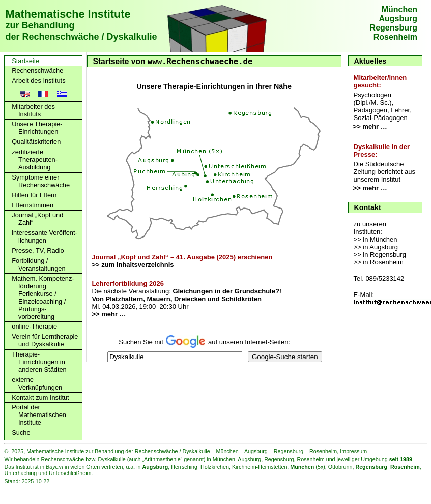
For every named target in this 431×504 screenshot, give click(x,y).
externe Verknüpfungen (37, 383)
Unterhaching (20, 473)
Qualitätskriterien (36, 142)
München (399, 9)
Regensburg (394, 28)
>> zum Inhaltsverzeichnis (133, 265)
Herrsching (184, 467)
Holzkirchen (215, 467)
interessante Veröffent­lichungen (45, 236)
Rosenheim (395, 37)
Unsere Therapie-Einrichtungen (37, 128)
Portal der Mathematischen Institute (39, 415)
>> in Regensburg (380, 255)
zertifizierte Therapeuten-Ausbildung (35, 159)
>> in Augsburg (376, 247)
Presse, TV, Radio (38, 250)
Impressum (353, 451)
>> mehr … (370, 126)
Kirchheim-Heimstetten (260, 467)
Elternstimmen (33, 205)
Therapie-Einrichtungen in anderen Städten (39, 362)
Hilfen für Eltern (34, 195)
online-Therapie (34, 326)
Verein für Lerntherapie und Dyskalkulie (45, 340)
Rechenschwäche (37, 70)
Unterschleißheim (70, 473)
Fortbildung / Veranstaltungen (38, 264)
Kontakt (368, 207)
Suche (21, 433)
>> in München (376, 239)
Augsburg (398, 19)
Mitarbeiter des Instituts (33, 110)
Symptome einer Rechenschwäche (41, 181)
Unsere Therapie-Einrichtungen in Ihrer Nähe (214, 86)
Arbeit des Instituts (38, 81)
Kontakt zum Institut (40, 397)
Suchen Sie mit (142, 342)
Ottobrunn (340, 467)
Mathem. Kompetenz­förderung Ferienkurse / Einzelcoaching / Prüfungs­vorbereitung (43, 298)
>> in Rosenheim (379, 262)
